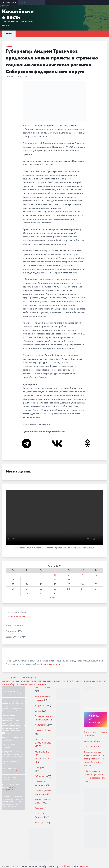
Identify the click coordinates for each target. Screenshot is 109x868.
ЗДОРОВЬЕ (41, 725)
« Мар (53, 598)
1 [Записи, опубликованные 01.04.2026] (41, 575)
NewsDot (84, 866)
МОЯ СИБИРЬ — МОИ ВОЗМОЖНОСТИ (43, 757)
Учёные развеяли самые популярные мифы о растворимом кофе (94, 776)
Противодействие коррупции (44, 792)
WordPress (65, 866)
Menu (9, 34)
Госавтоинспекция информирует (44, 718)
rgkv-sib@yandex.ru (17, 771)
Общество (40, 776)
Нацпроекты (41, 767)
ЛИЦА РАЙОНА (43, 731)
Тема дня (40, 823)
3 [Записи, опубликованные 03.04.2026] (69, 575)
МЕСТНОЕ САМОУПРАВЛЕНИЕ (44, 743)
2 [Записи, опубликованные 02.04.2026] (55, 575)
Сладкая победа (92, 741)
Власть (9, 46)
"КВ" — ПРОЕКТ (43, 688)
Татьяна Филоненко (50, 664)
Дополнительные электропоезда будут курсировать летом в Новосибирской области (94, 759)
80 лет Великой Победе (43, 698)
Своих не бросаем (40, 815)
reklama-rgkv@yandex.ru (9, 788)
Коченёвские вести (18, 14)
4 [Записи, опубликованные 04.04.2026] (82, 575)
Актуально (40, 705)
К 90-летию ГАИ (92, 746)
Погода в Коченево (15, 616)
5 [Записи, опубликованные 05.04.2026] (96, 575)
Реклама (39, 808)
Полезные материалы (40, 783)
